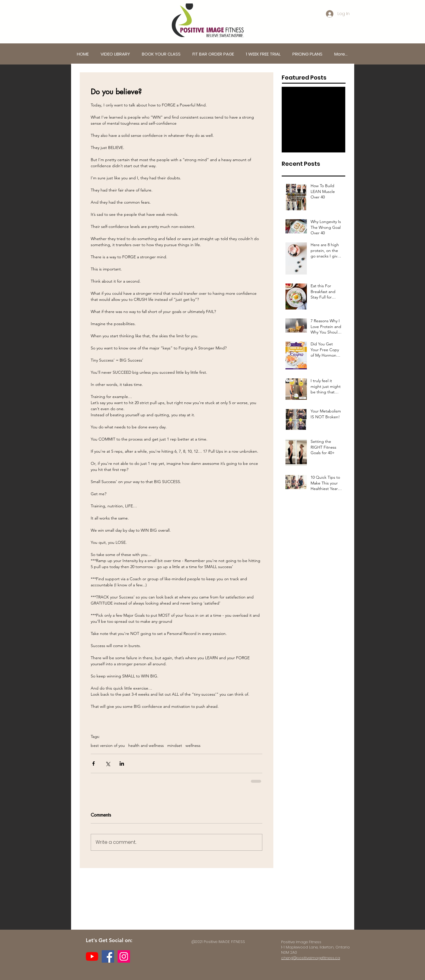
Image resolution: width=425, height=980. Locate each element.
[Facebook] (108, 956)
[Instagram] (124, 956)
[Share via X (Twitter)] (108, 763)
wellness (193, 746)
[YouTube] (92, 956)
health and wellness (146, 746)
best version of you (108, 746)
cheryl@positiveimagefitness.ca (311, 958)
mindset (175, 746)
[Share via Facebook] (93, 763)
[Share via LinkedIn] (122, 763)
